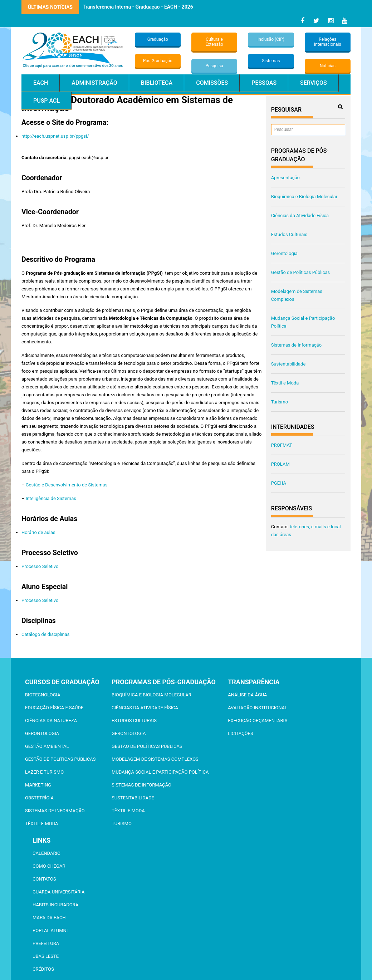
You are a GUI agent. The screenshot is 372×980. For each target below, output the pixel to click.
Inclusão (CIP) (271, 39)
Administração (94, 83)
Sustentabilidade (288, 364)
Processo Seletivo (40, 566)
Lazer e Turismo (44, 772)
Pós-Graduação (158, 61)
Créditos (43, 969)
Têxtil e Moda (285, 383)
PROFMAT (282, 445)
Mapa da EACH (49, 918)
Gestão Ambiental (47, 746)
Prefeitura (46, 943)
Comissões (212, 83)
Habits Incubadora (55, 905)
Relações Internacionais (328, 42)
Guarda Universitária (59, 892)
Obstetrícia (39, 798)
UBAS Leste (46, 956)
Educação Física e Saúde (54, 708)
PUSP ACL (46, 101)
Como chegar (49, 866)
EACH (41, 83)
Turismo (280, 402)
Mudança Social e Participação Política (160, 772)
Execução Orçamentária (258, 721)
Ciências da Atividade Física (300, 215)
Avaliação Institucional (258, 708)
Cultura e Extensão (214, 42)
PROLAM (280, 464)
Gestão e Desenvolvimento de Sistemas (67, 485)
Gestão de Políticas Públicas (301, 272)
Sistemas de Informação (296, 345)
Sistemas (271, 61)
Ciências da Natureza (51, 721)
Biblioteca (157, 83)
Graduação (158, 39)
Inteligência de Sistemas (51, 498)
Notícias (328, 66)
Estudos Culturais (289, 234)
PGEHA (279, 483)
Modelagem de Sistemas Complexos (155, 759)
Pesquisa (214, 66)
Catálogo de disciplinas (46, 634)
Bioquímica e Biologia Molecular (304, 197)
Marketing (38, 785)
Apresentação (285, 178)
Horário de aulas (38, 532)
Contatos (44, 879)
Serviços (314, 83)
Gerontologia (284, 253)
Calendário (46, 853)
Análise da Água (247, 695)
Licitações (241, 733)
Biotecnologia (43, 695)
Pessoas (264, 83)
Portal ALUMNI (50, 930)
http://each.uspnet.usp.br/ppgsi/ (55, 136)
